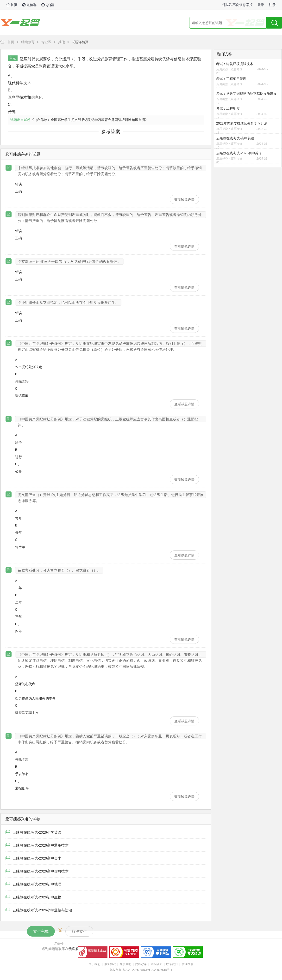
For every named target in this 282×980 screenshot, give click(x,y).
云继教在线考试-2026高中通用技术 (37, 845)
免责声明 (125, 964)
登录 (261, 5)
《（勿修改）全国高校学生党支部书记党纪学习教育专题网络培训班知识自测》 (89, 120)
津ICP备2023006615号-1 (156, 970)
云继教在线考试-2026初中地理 (34, 884)
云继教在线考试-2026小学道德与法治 (39, 910)
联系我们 (172, 964)
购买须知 (157, 964)
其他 (62, 42)
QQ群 (48, 5)
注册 (272, 5)
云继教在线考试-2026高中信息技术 (37, 871)
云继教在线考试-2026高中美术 (34, 858)
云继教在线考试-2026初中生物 (34, 897)
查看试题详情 (184, 200)
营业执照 (188, 964)
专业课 (46, 42)
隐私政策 (141, 964)
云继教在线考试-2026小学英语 (34, 832)
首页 (12, 5)
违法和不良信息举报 (238, 5)
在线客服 (72, 949)
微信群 (29, 5)
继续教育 (28, 42)
